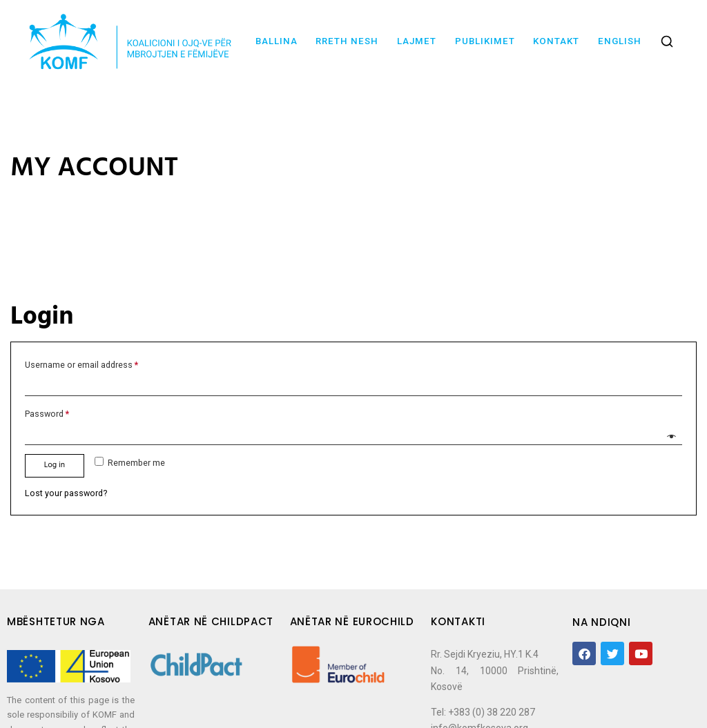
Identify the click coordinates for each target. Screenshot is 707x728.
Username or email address (81, 365)
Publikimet (485, 41)
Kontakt (556, 41)
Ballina (277, 41)
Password (47, 414)
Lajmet (417, 41)
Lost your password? (66, 493)
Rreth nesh (347, 41)
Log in (55, 465)
